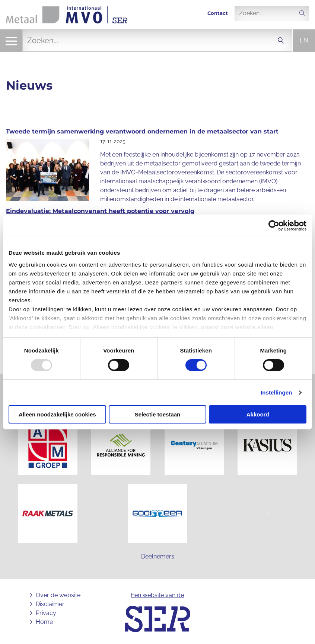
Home (44, 622)
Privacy (46, 613)
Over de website (58, 595)
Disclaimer (50, 604)
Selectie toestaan (158, 414)
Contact (218, 13)
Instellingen (276, 392)
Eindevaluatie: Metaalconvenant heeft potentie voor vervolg (100, 211)
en (304, 40)
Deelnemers (158, 556)
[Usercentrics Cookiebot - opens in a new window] (274, 226)
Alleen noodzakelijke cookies (57, 414)
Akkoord (258, 414)
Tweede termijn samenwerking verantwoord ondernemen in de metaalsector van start (142, 131)
